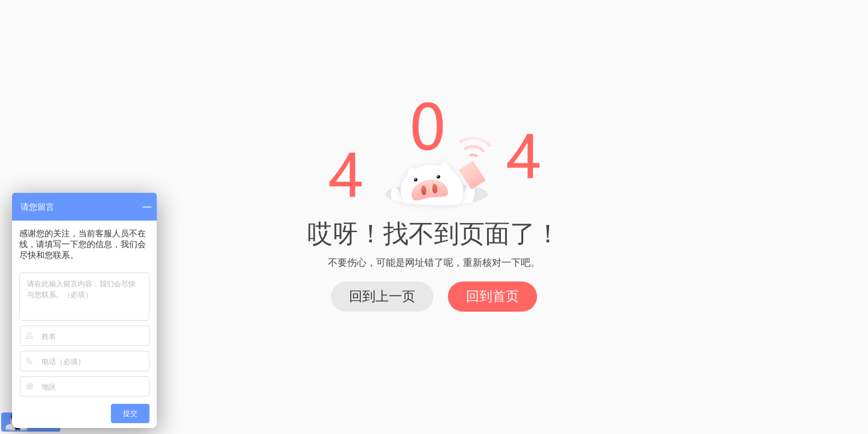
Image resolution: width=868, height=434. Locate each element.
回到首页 (492, 296)
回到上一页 (382, 296)
